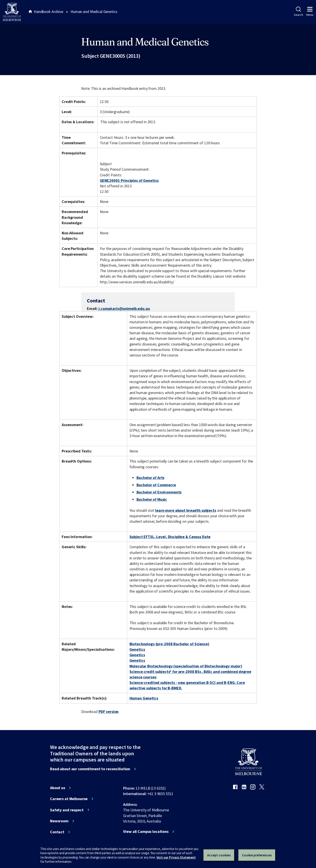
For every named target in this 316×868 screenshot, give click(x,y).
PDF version (109, 712)
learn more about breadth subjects (186, 510)
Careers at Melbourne (69, 799)
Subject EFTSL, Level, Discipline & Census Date (170, 537)
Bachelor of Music (152, 499)
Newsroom (59, 821)
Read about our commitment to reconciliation (90, 769)
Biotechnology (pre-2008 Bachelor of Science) (169, 644)
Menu (310, 12)
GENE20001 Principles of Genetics (129, 180)
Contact (57, 832)
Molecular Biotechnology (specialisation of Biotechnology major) (186, 666)
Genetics (137, 649)
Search (298, 12)
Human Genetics (144, 698)
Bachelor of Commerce (156, 485)
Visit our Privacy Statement (176, 857)
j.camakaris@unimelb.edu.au (124, 309)
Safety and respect (67, 810)
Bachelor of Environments (159, 492)
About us (58, 788)
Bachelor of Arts (151, 478)
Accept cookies (219, 855)
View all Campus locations (146, 832)
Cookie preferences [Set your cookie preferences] (257, 855)
